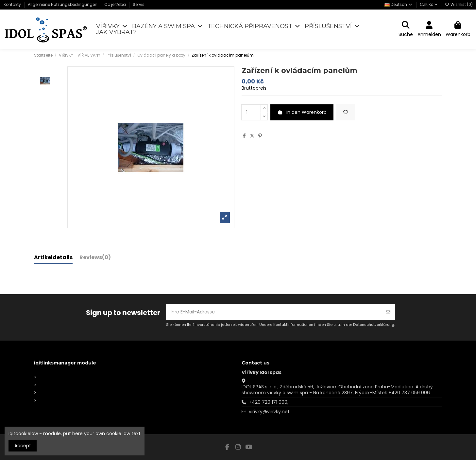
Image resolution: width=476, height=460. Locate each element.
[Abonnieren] (388, 312)
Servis (139, 4)
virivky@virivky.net (269, 412)
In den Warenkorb (302, 112)
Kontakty (13, 4)
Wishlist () (459, 4)
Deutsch (399, 4)
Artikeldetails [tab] (53, 258)
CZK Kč (429, 4)
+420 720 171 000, (269, 402)
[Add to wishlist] (346, 112)
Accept (23, 446)
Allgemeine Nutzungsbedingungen (63, 4)
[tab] (95, 259)
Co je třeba (116, 4)
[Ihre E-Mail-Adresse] (274, 312)
